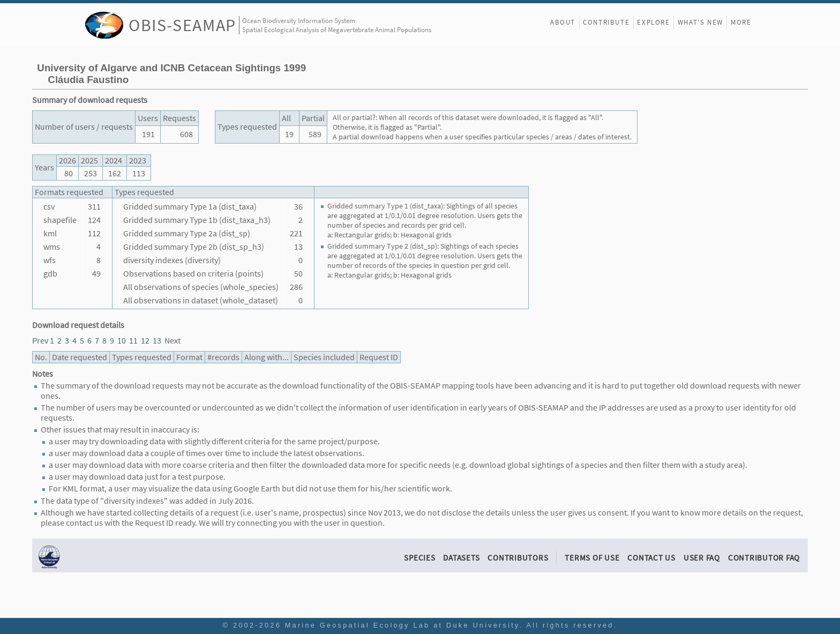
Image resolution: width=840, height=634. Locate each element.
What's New (700, 22)
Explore (653, 22)
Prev (40, 341)
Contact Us (651, 558)
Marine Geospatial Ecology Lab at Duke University (402, 625)
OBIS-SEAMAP (182, 25)
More (741, 22)
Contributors (518, 558)
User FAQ (702, 558)
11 (133, 341)
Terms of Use (592, 558)
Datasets (461, 558)
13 (157, 341)
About (563, 22)
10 (122, 341)
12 (145, 341)
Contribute (606, 22)
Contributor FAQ (764, 558)
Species (419, 558)
